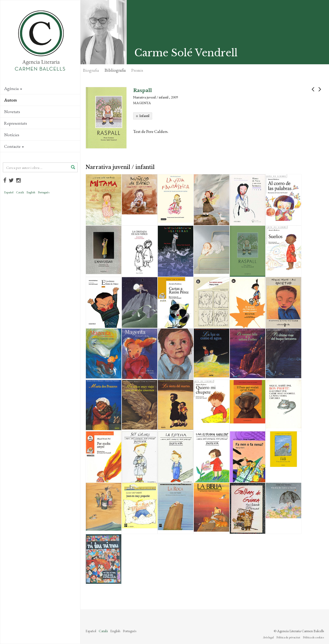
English (31, 192)
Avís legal (268, 637)
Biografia (91, 70)
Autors (10, 100)
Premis (137, 70)
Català (20, 192)
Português (44, 192)
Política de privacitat (288, 637)
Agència (13, 88)
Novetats (12, 112)
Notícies (12, 135)
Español (9, 192)
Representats (16, 123)
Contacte (14, 146)
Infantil (144, 116)
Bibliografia (115, 70)
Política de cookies (313, 637)
